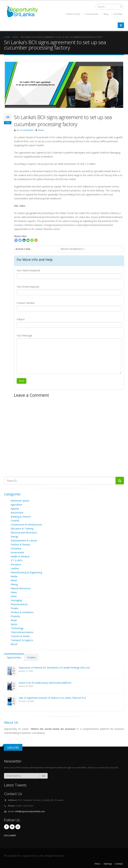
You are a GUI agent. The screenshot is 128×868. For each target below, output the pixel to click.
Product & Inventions (22, 612)
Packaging (16, 600)
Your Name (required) (28, 270)
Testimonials (91, 14)
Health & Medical (20, 556)
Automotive (17, 513)
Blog (105, 14)
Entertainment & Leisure (24, 540)
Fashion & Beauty (20, 544)
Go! (44, 776)
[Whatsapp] (32, 240)
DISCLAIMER (10, 836)
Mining (14, 584)
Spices (14, 624)
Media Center (72, 14)
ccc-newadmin (27, 130)
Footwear (16, 548)
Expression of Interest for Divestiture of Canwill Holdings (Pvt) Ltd (54, 668)
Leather (15, 568)
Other (14, 596)
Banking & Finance (21, 517)
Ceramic (15, 521)
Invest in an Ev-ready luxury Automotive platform (45, 683)
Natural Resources (21, 588)
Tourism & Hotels (20, 636)
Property (15, 616)
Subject (21, 319)
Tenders (31, 657)
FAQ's (97, 864)
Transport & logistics (22, 640)
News (41, 130)
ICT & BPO (17, 560)
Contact (119, 864)
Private (14, 608)
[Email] (28, 240)
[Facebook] (16, 240)
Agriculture (16, 505)
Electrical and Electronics (24, 533)
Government (17, 552)
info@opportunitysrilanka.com (30, 811)
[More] (36, 240)
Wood (14, 644)
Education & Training (22, 529)
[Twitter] (20, 240)
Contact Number (26, 303)
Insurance (16, 564)
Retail (14, 620)
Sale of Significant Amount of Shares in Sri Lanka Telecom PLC (52, 698)
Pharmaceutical (19, 604)
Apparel (15, 509)
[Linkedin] (24, 240)
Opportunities (14, 657)
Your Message (24, 335)
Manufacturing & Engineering (26, 572)
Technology (17, 628)
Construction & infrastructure (26, 525)
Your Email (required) (28, 287)
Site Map (117, 14)
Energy (14, 536)
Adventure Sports (20, 501)
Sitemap (108, 864)
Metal (14, 580)
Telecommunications (22, 632)
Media (14, 576)
